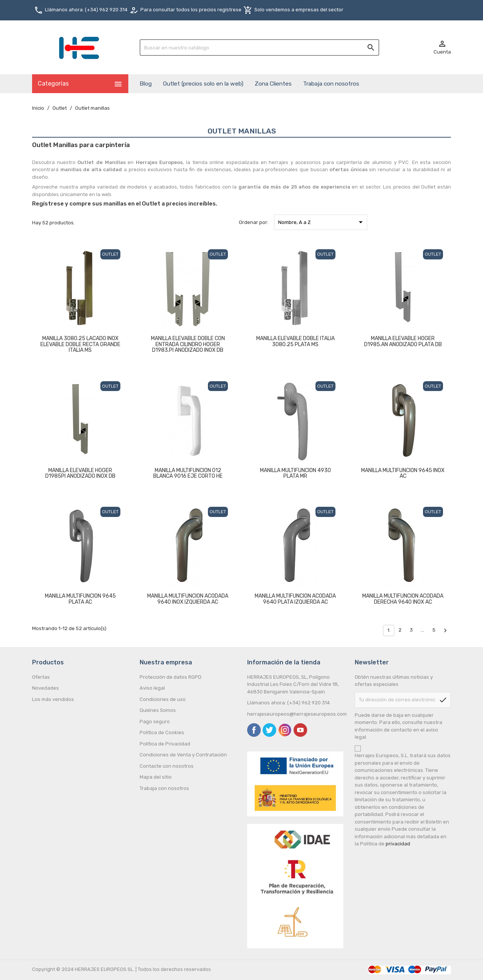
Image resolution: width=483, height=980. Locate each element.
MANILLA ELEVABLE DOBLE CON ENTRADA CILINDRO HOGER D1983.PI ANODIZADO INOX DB (188, 344)
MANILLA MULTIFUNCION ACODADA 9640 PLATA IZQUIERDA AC (295, 599)
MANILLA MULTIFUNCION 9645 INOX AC (403, 473)
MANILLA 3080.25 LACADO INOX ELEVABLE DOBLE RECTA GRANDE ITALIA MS (80, 344)
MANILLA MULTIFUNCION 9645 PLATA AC (80, 599)
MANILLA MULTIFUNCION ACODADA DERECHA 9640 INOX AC (403, 599)
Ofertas (41, 677)
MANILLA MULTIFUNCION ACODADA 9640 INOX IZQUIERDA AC (188, 599)
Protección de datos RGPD (171, 677)
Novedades (45, 688)
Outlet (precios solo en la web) (203, 84)
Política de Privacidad (165, 744)
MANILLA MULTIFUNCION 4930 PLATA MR (295, 473)
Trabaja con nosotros (331, 84)
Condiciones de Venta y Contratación (183, 755)
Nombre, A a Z (322, 222)
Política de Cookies (162, 732)
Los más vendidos (53, 699)
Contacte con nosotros (167, 766)
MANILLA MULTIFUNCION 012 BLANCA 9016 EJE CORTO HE (188, 473)
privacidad (398, 844)
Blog (146, 84)
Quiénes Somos (158, 710)
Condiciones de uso (163, 699)
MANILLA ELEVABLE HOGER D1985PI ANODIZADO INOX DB (80, 473)
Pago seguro (155, 722)
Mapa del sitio (156, 777)
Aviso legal (152, 688)
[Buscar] (259, 48)
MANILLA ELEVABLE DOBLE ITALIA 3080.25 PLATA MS (295, 341)
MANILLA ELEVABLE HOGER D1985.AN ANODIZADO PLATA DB (403, 341)
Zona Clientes (273, 84)
